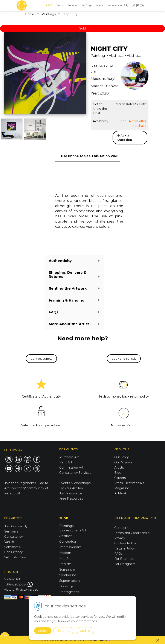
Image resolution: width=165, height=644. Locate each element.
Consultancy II (15, 552)
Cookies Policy (125, 543)
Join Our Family (16, 526)
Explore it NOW (97, 640)
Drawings (66, 586)
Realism (65, 564)
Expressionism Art (73, 530)
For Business (124, 559)
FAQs (118, 554)
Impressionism (70, 547)
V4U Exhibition (15, 557)
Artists (60, 5)
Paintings (66, 526)
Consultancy (14, 537)
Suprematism (70, 581)
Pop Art (65, 558)
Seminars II (13, 547)
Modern (65, 553)
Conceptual (68, 542)
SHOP (49, 5)
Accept (43, 631)
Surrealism (67, 570)
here (79, 640)
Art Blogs (87, 5)
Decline (85, 631)
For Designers (125, 564)
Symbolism (68, 575)
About (100, 5)
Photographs (69, 592)
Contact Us (123, 528)
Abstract (66, 536)
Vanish (9, 542)
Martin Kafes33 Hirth (131, 104)
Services (73, 5)
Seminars (11, 531)
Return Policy (125, 548)
